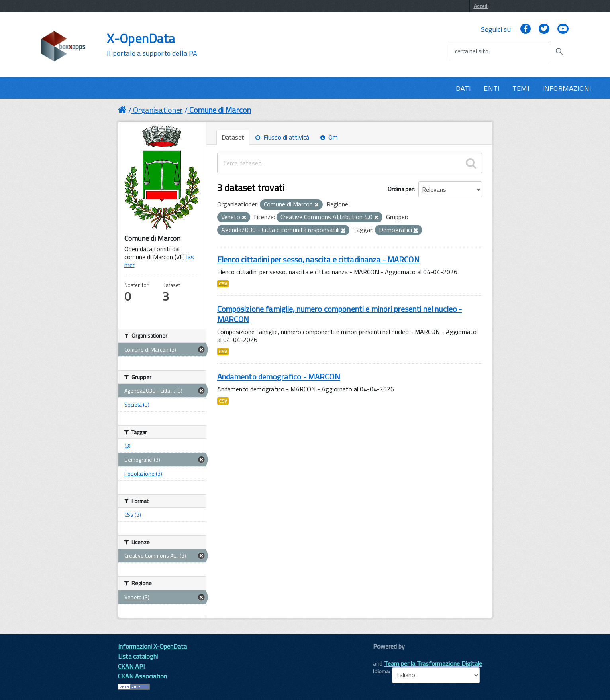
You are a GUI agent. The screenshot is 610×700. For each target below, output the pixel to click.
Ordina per (401, 189)
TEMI (521, 88)
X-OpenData (152, 45)
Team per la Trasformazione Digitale (433, 663)
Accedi (481, 6)
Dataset (233, 137)
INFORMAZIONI (567, 88)
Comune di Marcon (220, 110)
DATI (464, 88)
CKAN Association (142, 676)
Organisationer (158, 110)
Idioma (381, 671)
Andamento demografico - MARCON (279, 377)
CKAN (386, 655)
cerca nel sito (472, 51)
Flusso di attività (282, 137)
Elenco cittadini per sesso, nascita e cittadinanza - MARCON (318, 259)
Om (329, 137)
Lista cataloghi (138, 656)
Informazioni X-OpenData (152, 646)
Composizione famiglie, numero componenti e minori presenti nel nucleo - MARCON (340, 314)
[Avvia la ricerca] (559, 51)
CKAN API (131, 666)
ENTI (492, 88)
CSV (223, 284)
